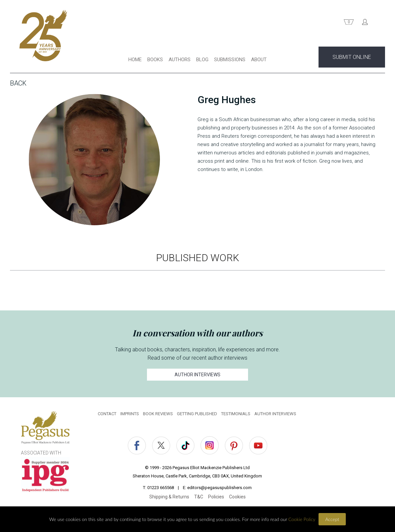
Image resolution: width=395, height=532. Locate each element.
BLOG (202, 60)
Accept (332, 519)
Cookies (237, 497)
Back (18, 83)
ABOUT (259, 60)
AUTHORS (180, 60)
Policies (216, 497)
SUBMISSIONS (230, 60)
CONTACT (107, 414)
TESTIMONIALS (236, 414)
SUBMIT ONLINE (352, 57)
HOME (135, 60)
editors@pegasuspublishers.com (219, 488)
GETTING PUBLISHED (197, 414)
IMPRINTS (130, 414)
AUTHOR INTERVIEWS (197, 375)
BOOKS (155, 60)
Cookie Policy (302, 519)
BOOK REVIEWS (158, 414)
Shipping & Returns (169, 497)
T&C (199, 497)
